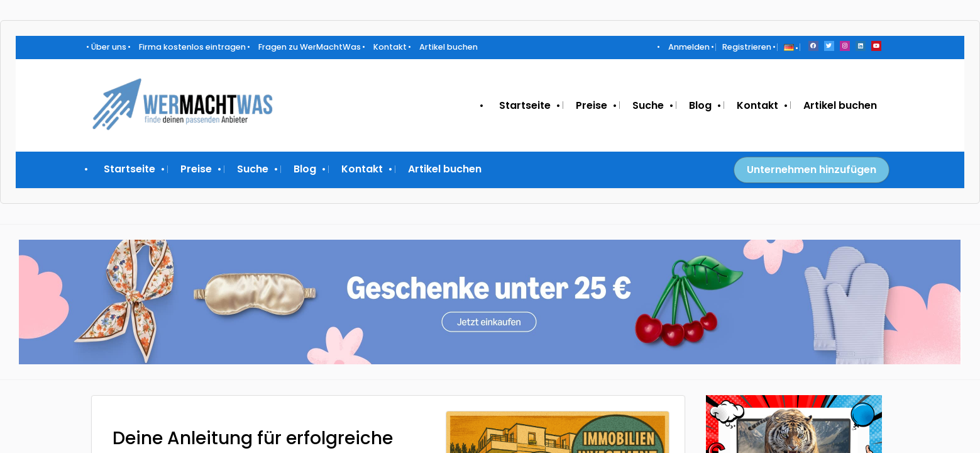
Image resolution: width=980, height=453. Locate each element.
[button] (789, 47)
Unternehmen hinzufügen (812, 170)
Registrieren (747, 47)
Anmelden (689, 47)
